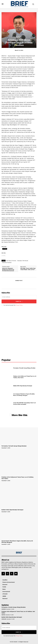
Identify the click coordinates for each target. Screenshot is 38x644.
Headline (19, 37)
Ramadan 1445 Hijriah (23, 261)
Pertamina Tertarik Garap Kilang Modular (24, 368)
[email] (19, 297)
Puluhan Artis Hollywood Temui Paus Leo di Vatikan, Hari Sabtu (25, 377)
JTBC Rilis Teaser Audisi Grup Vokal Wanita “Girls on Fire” (28, 269)
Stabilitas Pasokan (7, 263)
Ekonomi (4, 609)
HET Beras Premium (11, 261)
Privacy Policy (19, 305)
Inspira (3, 615)
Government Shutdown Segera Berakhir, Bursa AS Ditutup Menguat (24, 395)
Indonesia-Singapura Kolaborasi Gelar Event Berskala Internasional (8, 270)
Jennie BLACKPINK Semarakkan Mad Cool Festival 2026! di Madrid (24, 403)
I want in (19, 301)
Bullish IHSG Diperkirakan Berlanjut (23, 386)
